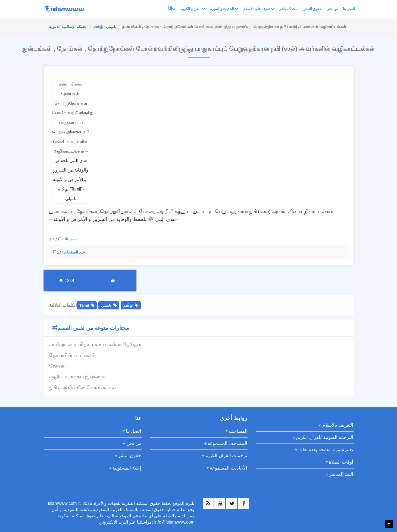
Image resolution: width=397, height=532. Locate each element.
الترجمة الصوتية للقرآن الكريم (325, 437)
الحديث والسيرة (224, 9)
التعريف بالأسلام (338, 425)
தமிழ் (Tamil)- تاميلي (64, 239)
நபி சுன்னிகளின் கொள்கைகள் (83, 388)
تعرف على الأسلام (259, 9)
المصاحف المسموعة (228, 443)
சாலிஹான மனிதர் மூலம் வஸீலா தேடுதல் (95, 344)
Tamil (84, 305)
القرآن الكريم (193, 9)
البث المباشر (289, 9)
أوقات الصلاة (341, 462)
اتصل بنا (349, 9)
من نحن (332, 9)
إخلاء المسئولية (127, 468)
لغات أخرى (174, 9)
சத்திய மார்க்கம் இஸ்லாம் (77, 377)
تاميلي (106, 305)
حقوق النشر (313, 9)
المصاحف (238, 431)
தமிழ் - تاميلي (105, 27)
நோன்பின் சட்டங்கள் (72, 355)
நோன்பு (58, 366)
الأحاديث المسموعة (229, 468)
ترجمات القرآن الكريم (226, 456)
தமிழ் (128, 305)
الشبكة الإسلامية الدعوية (68, 27)
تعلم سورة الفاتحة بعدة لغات (326, 450)
